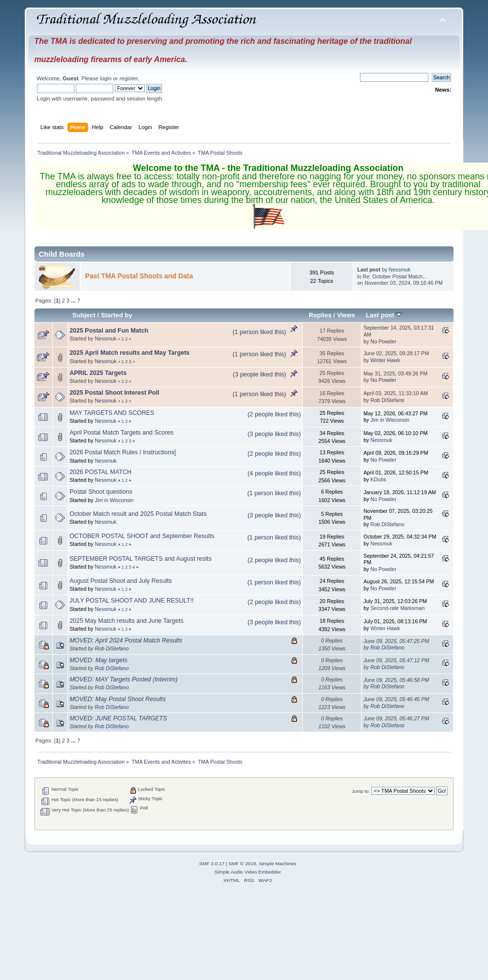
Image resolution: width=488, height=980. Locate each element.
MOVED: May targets (98, 660)
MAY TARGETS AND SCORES (112, 413)
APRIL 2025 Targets (98, 373)
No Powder (383, 341)
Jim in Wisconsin (390, 420)
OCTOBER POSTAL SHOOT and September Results (142, 536)
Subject (84, 315)
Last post (384, 315)
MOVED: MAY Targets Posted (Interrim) (123, 679)
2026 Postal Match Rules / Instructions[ (123, 452)
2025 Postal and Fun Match (109, 331)
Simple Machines (278, 863)
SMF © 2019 (242, 863)
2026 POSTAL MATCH (100, 472)
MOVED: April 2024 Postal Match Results (126, 641)
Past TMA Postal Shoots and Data (139, 276)
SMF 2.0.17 (212, 863)
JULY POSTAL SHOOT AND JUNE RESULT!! (131, 601)
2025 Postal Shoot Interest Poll (114, 393)
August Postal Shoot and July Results (121, 581)
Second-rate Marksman (397, 608)
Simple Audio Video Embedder (247, 872)
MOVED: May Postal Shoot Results (117, 699)
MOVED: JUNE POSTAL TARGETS (118, 718)
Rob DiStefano (387, 400)
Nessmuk (400, 270)
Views (346, 315)
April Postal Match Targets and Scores (121, 433)
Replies (320, 315)
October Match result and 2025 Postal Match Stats (138, 514)
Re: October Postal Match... (395, 276)
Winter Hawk (385, 360)
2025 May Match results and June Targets (126, 621)
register (129, 78)
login (106, 78)
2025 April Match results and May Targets (130, 353)
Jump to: (361, 791)
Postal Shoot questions (101, 492)
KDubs (378, 479)
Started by (117, 315)
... (74, 301)
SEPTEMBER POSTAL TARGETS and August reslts (141, 559)
